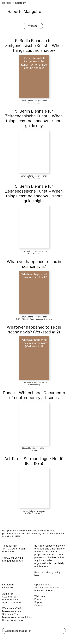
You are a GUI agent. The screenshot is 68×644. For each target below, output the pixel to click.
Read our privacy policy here (47, 574)
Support (39, 602)
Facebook (8, 588)
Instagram (8, 585)
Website (33, 26)
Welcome (40, 596)
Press (38, 599)
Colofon (39, 605)
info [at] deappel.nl (13, 561)
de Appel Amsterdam (14, 3)
